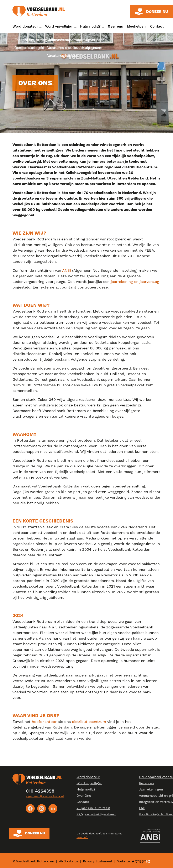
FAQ (142, 808)
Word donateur (25, 26)
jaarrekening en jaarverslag (135, 282)
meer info (82, 836)
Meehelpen (136, 26)
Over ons (115, 26)
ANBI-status (69, 860)
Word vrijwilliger (59, 26)
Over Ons (84, 796)
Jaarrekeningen (151, 790)
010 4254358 (40, 791)
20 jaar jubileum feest (93, 808)
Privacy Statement (98, 860)
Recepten (146, 783)
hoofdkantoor (44, 722)
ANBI (67, 270)
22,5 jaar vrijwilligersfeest (96, 814)
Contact (157, 26)
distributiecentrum (89, 722)
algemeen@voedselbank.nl (45, 796)
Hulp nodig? (90, 26)
